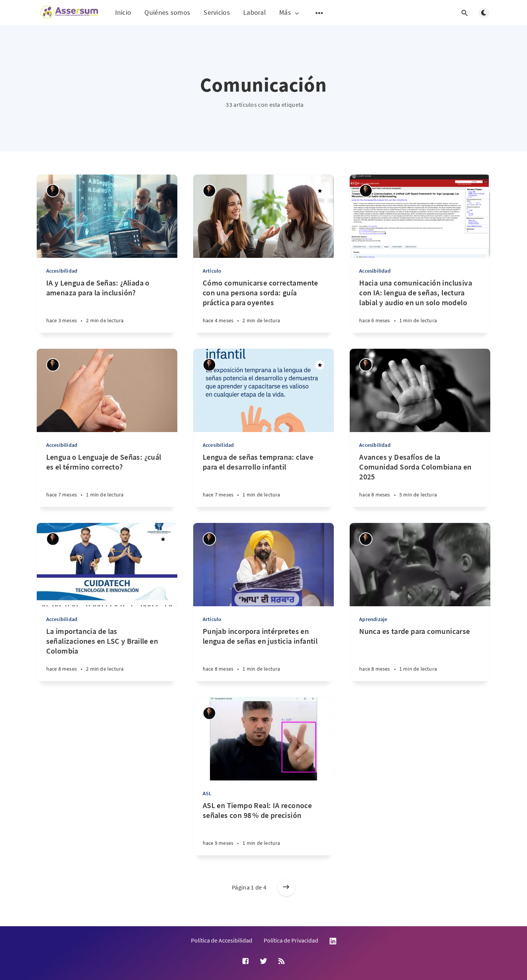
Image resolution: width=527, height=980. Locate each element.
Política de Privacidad (291, 940)
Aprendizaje (373, 619)
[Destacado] (320, 191)
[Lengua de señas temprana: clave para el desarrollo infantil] (263, 480)
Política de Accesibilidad (222, 940)
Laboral (255, 12)
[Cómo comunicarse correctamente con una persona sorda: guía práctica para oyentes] (263, 305)
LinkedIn (333, 941)
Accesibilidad (62, 271)
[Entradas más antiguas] (286, 887)
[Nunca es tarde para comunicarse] (420, 654)
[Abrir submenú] (319, 13)
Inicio (123, 12)
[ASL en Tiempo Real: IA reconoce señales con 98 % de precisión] (263, 828)
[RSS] (281, 961)
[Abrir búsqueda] (465, 13)
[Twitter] (263, 961)
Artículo (212, 271)
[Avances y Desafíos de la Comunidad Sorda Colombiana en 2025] (420, 480)
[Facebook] (246, 961)
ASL (207, 793)
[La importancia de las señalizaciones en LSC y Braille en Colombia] (107, 654)
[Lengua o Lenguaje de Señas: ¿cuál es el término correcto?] (107, 480)
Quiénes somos (167, 12)
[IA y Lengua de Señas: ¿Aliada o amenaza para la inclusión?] (107, 305)
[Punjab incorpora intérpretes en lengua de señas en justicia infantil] (263, 654)
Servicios (217, 12)
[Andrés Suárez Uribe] (53, 191)
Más (290, 13)
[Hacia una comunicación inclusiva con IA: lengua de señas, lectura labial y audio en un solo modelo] (420, 305)
